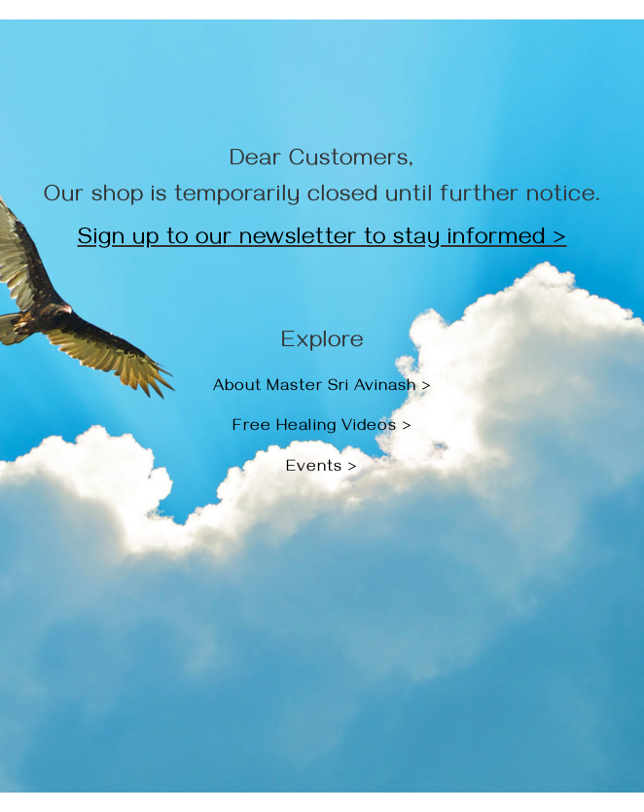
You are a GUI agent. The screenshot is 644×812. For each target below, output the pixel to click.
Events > (322, 469)
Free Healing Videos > (322, 428)
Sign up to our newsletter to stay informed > (322, 240)
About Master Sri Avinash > (322, 388)
